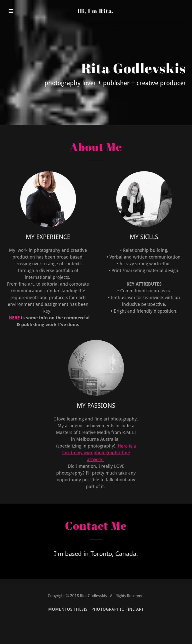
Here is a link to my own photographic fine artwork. (99, 453)
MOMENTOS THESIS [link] (68, 609)
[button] (14, 11)
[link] (96, 11)
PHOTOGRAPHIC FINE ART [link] (118, 609)
